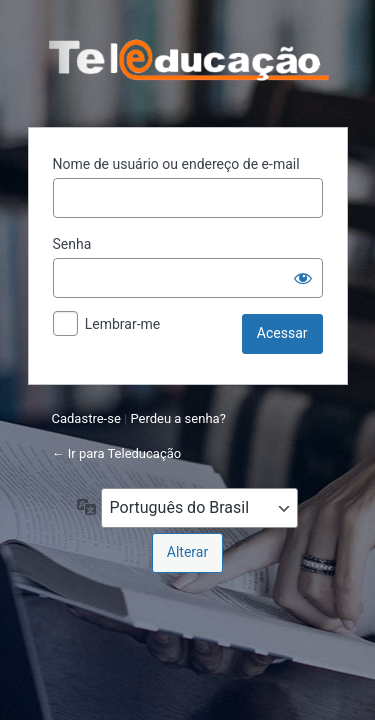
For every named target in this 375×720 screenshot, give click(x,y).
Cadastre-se (86, 418)
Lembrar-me (123, 324)
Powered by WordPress (188, 61)
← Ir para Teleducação (117, 453)
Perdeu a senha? (177, 418)
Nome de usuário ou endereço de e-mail (176, 164)
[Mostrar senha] (303, 278)
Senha (72, 244)
